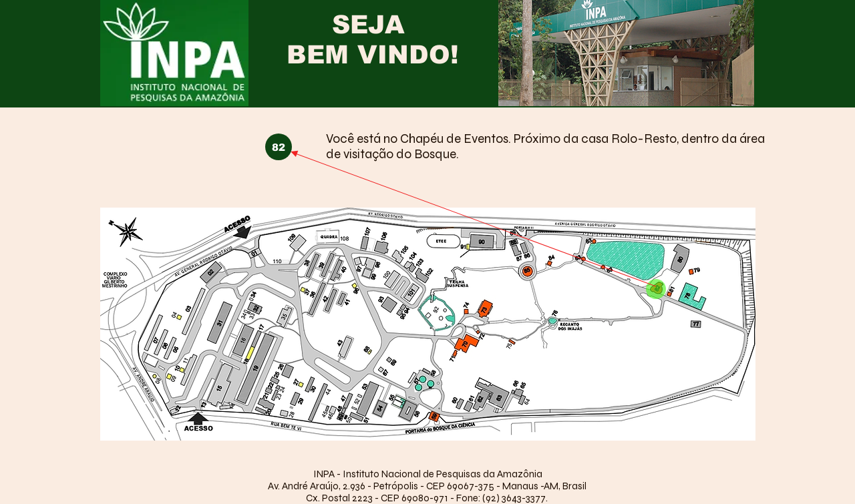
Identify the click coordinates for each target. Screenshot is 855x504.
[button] (279, 147)
